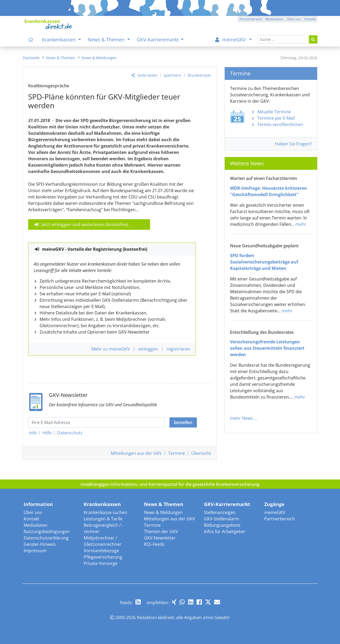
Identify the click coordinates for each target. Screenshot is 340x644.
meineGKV (275, 512)
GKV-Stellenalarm (222, 519)
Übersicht (201, 453)
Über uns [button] (294, 19)
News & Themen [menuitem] (107, 40)
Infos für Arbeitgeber (225, 531)
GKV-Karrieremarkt (227, 504)
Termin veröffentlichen (280, 124)
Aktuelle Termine (274, 112)
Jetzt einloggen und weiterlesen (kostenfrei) (85, 224)
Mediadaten (36, 525)
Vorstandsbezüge (101, 551)
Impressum (35, 551)
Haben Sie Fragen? (293, 144)
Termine (177, 453)
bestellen (183, 422)
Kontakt (31, 519)
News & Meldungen (163, 512)
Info (33, 433)
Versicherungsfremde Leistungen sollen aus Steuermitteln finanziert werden (267, 348)
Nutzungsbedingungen (47, 531)
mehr (301, 224)
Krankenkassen (102, 504)
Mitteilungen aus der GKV (169, 519)
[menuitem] (31, 40)
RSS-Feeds (154, 544)
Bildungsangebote (222, 525)
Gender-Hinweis (40, 544)
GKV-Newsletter (160, 538)
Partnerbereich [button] (251, 19)
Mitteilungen (136, 453)
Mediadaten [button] (275, 19)
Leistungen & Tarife (103, 519)
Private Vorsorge (101, 563)
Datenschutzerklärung (46, 538)
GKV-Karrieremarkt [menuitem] (158, 40)
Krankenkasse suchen (105, 512)
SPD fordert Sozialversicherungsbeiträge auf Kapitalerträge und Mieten (264, 262)
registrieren (178, 349)
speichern (173, 75)
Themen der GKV (161, 531)
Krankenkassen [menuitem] (59, 40)
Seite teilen (148, 75)
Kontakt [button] (310, 19)
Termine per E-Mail (276, 118)
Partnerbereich (280, 519)
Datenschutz (70, 433)
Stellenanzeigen (220, 512)
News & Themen (164, 504)
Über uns (33, 512)
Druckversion (199, 75)
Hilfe (47, 433)
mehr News (241, 418)
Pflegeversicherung (103, 557)
